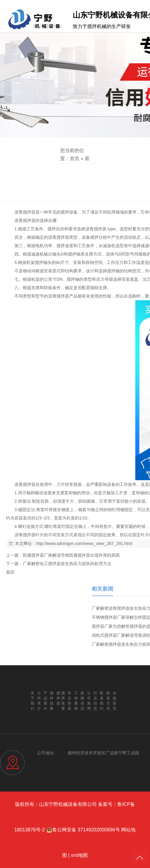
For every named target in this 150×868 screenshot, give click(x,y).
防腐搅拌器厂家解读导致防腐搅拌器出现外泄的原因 (71, 555)
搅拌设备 (69, 212)
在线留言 (115, 701)
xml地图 (80, 855)
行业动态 (95, 701)
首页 (75, 159)
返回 (10, 572)
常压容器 (69, 701)
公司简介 (39, 701)
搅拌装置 (63, 701)
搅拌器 (29, 212)
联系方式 (108, 701)
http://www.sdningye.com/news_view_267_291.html (84, 543)
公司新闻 (89, 701)
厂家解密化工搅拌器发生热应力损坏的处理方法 (67, 564)
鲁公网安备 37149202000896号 (83, 830)
